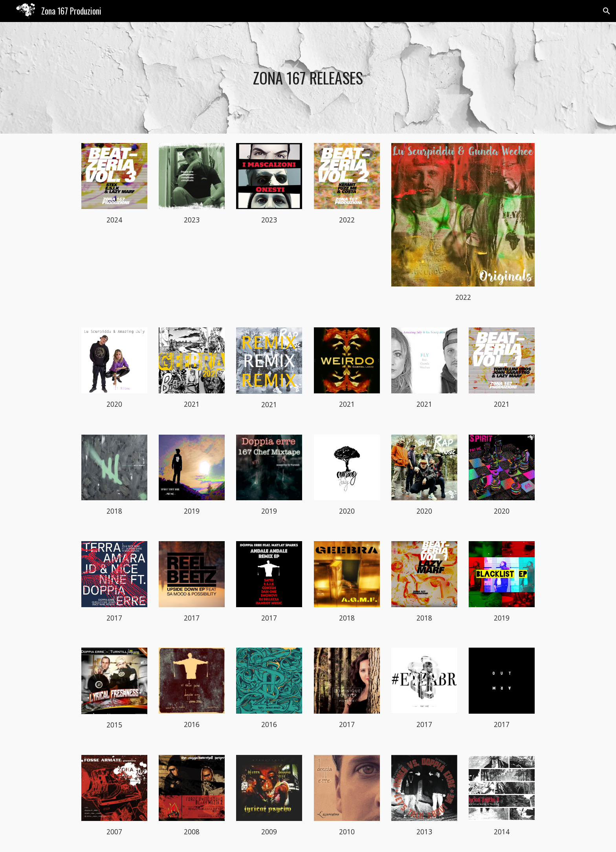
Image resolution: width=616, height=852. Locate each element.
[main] (308, 78)
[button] (607, 11)
